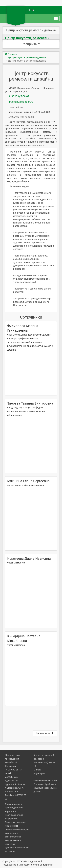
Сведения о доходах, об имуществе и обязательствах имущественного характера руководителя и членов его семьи (17, 840)
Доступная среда (14, 804)
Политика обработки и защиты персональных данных (45, 788)
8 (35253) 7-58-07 (19, 96)
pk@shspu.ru (40, 773)
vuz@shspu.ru (12, 777)
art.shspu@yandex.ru (21, 102)
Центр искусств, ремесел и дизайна (27, 57)
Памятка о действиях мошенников (16, 824)
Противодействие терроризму (14, 817)
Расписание (45, 733)
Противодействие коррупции (14, 809)
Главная (11, 54)
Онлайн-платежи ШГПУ (45, 781)
